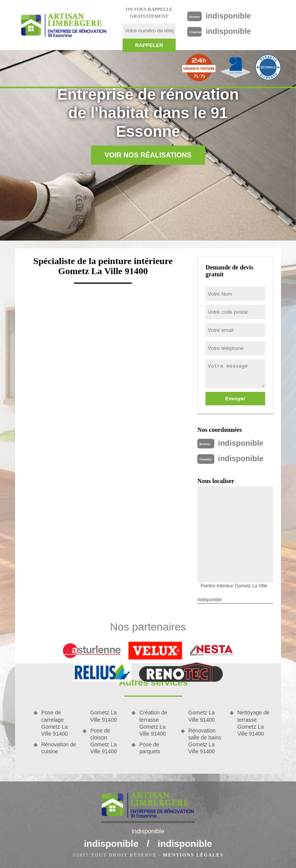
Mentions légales (193, 855)
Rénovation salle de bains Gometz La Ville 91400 (205, 741)
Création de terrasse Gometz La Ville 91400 (153, 723)
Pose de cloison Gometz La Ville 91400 (103, 741)
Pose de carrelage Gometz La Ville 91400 (55, 723)
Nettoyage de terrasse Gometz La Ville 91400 (253, 723)
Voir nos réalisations (148, 155)
